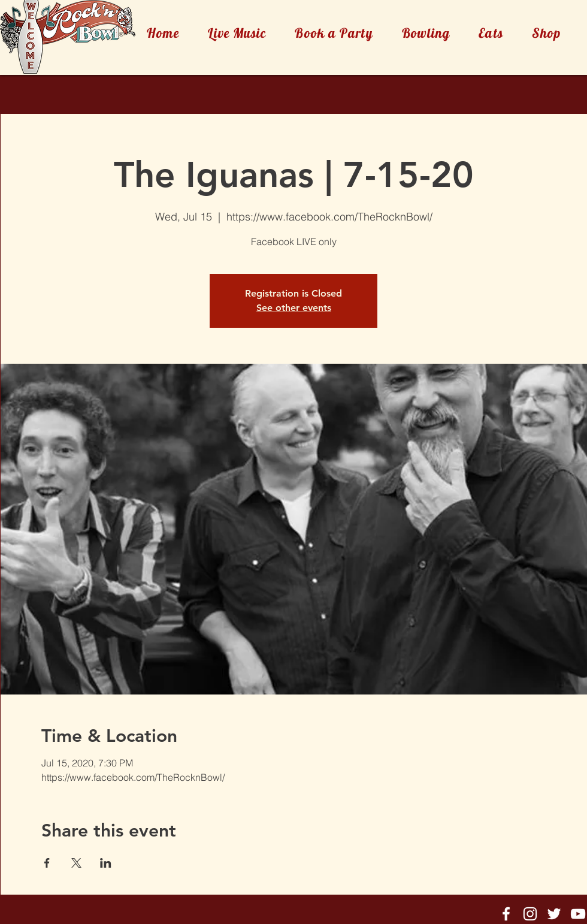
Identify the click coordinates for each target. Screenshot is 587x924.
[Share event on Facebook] (47, 863)
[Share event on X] (76, 863)
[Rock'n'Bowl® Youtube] (578, 914)
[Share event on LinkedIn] (106, 863)
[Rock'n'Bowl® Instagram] (530, 914)
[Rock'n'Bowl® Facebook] (506, 914)
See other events (294, 308)
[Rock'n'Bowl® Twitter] (554, 914)
